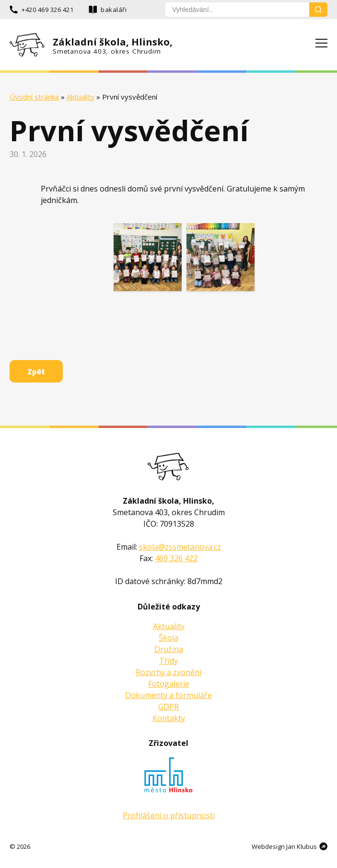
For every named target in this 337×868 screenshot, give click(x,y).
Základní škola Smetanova (168, 467)
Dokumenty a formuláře (168, 695)
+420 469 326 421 (47, 10)
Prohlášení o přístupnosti (169, 815)
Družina (169, 649)
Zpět (36, 372)
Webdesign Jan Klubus (284, 846)
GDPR (168, 707)
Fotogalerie (169, 684)
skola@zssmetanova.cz (180, 547)
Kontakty (169, 718)
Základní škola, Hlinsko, (113, 45)
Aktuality (81, 97)
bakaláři (114, 10)
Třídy (168, 661)
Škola (168, 638)
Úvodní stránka (34, 97)
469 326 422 (176, 558)
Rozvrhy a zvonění (168, 672)
